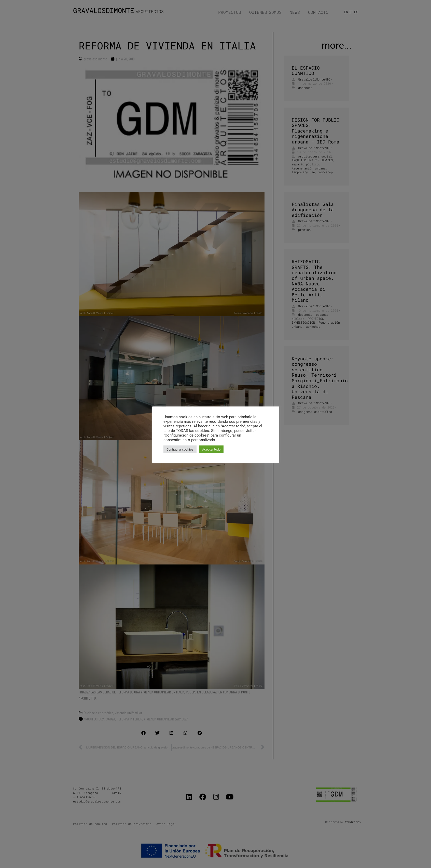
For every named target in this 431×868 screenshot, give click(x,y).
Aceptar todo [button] (211, 449)
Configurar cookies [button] (180, 449)
